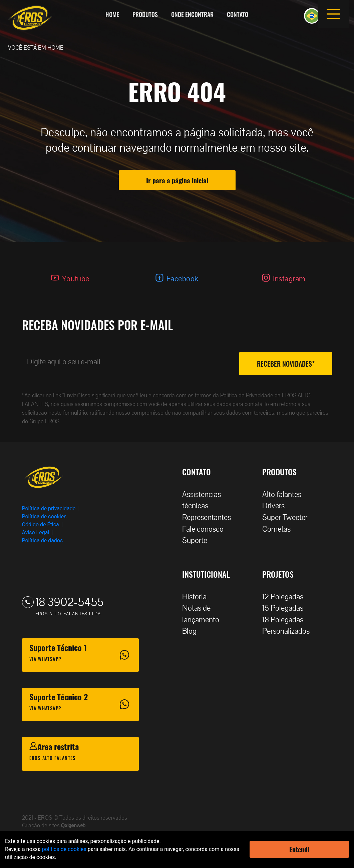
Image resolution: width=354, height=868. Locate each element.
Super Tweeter (285, 517)
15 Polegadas (286, 608)
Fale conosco (206, 529)
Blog (193, 631)
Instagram (289, 279)
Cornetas (280, 529)
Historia (198, 597)
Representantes (210, 517)
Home (112, 14)
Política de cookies (44, 516)
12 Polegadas (286, 597)
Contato (238, 14)
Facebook (183, 279)
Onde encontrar (192, 14)
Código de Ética (41, 524)
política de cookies (64, 849)
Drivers (277, 506)
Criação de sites (42, 825)
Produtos (145, 14)
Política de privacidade (49, 508)
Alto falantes (285, 494)
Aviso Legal (36, 532)
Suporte (198, 540)
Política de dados (43, 540)
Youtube (76, 279)
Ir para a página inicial (177, 180)
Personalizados (289, 631)
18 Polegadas (286, 620)
